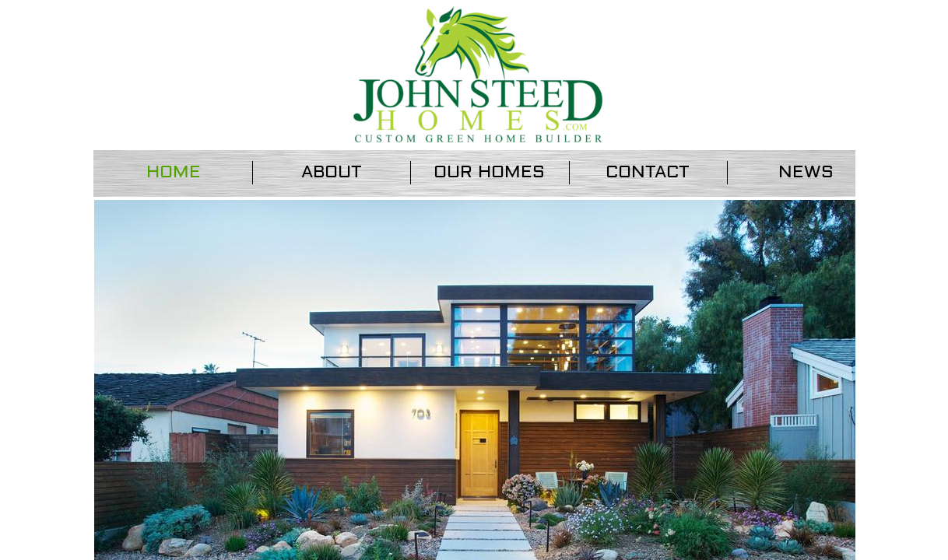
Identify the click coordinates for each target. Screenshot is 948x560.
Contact (648, 172)
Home (174, 172)
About (332, 172)
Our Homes (489, 172)
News (806, 172)
